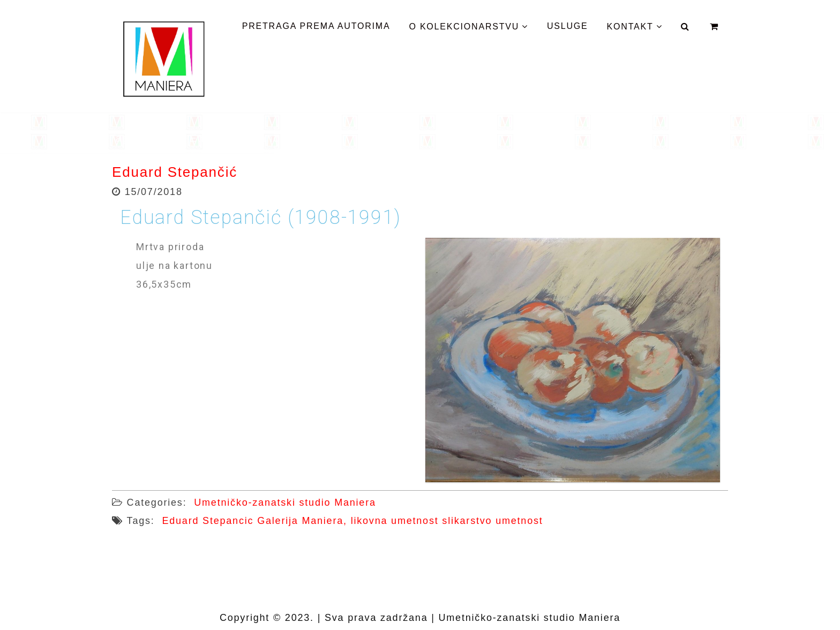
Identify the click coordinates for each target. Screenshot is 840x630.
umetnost (519, 521)
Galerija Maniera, (302, 521)
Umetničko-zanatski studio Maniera (285, 502)
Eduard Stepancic (208, 521)
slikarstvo (467, 521)
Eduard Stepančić (175, 172)
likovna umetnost (395, 521)
